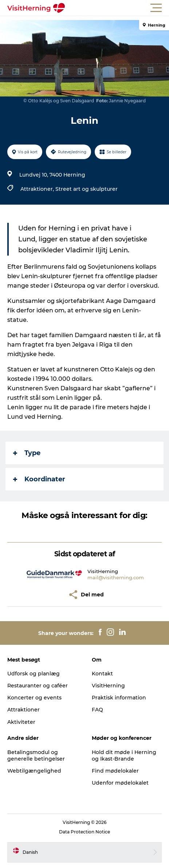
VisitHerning (108, 686)
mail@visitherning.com (116, 577)
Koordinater (39, 479)
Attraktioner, (38, 189)
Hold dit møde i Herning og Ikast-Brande (124, 755)
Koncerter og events (34, 698)
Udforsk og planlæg (34, 674)
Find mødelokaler (115, 771)
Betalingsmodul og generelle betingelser (36, 755)
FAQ (97, 710)
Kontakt (102, 674)
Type (27, 453)
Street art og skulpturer (87, 189)
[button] (117, 8)
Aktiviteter (21, 722)
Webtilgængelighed (34, 771)
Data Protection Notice (84, 832)
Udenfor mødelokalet (120, 783)
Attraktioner (23, 710)
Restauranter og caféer (38, 686)
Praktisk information (119, 698)
